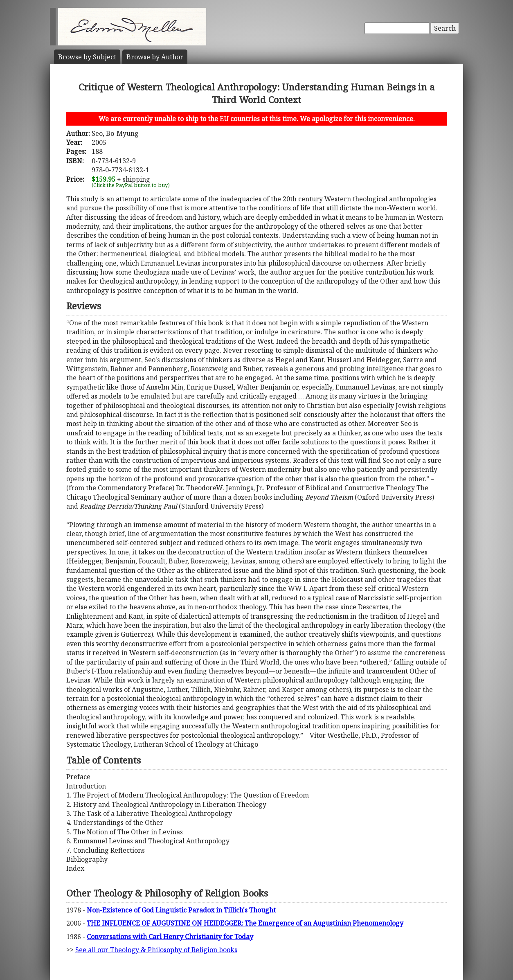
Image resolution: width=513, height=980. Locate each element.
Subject (87, 57)
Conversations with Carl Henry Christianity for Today (170, 937)
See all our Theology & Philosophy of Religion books (156, 950)
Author (155, 57)
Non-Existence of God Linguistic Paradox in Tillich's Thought (181, 910)
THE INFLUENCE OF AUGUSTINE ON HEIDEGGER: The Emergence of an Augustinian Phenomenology (245, 923)
